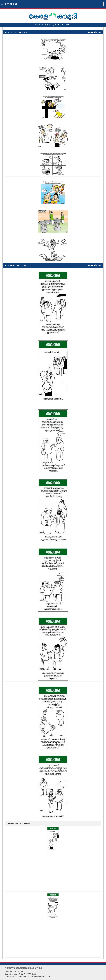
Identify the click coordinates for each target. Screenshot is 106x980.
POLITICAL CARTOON (16, 32)
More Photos (95, 32)
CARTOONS (9, 4)
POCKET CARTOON (15, 265)
